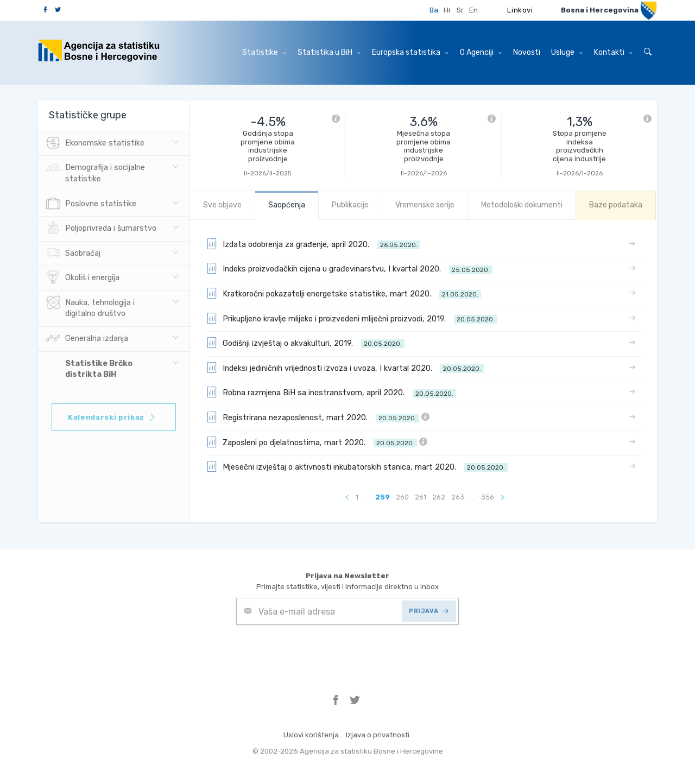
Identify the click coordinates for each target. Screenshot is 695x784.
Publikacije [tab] (350, 205)
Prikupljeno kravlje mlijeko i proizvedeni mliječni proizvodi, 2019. (352, 318)
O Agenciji (481, 52)
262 (439, 497)
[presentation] (319, 652)
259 (383, 497)
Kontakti (613, 52)
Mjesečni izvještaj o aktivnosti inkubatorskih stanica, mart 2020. (357, 466)
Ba (434, 10)
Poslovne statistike (91, 204)
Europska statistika (410, 52)
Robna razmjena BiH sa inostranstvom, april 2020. (331, 392)
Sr (460, 10)
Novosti (527, 52)
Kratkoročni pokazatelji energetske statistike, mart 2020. (344, 293)
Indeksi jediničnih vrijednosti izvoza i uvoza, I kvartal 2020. (345, 368)
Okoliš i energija (83, 278)
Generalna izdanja (87, 339)
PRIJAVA (429, 611)
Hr (447, 10)
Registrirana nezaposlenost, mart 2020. (318, 417)
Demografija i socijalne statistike (96, 172)
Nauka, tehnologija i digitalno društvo (90, 307)
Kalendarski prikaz (112, 417)
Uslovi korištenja (311, 735)
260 (402, 497)
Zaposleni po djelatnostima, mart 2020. (317, 442)
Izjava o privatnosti (378, 735)
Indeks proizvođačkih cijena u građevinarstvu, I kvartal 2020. (349, 268)
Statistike (264, 52)
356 (488, 497)
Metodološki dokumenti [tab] (522, 205)
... (367, 497)
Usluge (567, 52)
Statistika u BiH (329, 52)
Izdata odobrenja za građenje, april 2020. (313, 244)
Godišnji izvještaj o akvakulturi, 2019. (305, 343)
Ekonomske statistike (95, 143)
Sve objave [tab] (222, 205)
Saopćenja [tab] (287, 205)
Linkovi (520, 10)
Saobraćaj (73, 254)
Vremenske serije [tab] (425, 205)
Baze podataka (616, 205)
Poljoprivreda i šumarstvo (101, 229)
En (473, 10)
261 (421, 497)
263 (458, 497)
